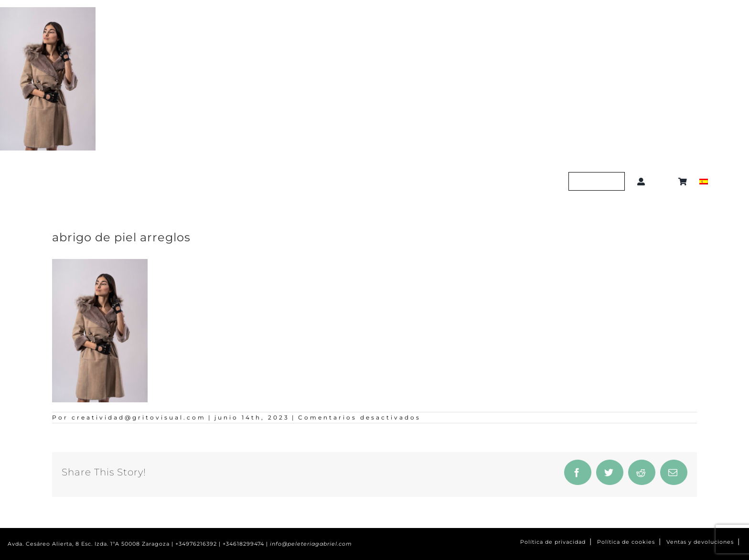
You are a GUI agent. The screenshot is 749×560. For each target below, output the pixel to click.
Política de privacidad (553, 542)
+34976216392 (196, 544)
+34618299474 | (246, 544)
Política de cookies (626, 542)
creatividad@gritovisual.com (139, 417)
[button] (664, 182)
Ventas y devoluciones (700, 542)
